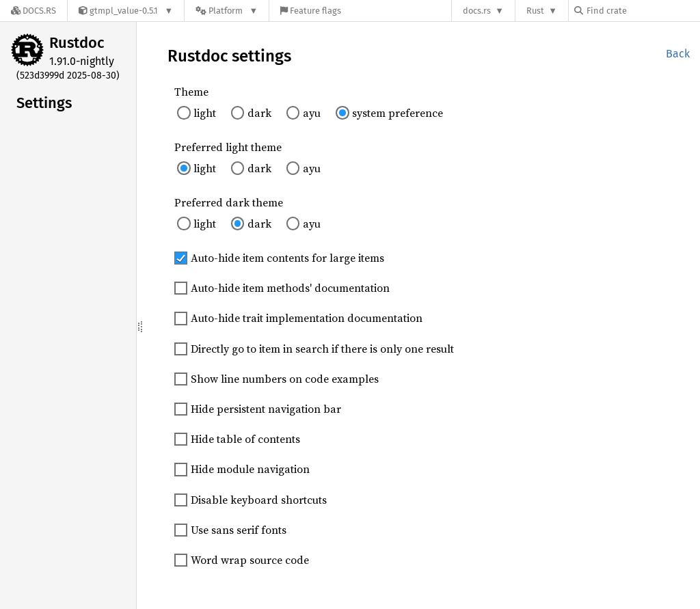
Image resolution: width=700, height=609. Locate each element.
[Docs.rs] (33, 11)
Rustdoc (77, 43)
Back (678, 54)
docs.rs (477, 11)
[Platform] (227, 11)
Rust (535, 11)
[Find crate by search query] (643, 11)
